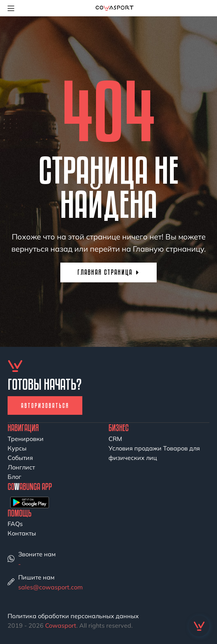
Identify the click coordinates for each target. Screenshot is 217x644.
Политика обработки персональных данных (73, 616)
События (20, 458)
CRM (115, 439)
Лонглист (21, 467)
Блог (14, 477)
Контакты (22, 533)
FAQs (15, 524)
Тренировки (26, 439)
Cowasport (61, 625)
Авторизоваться (45, 405)
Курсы (17, 448)
